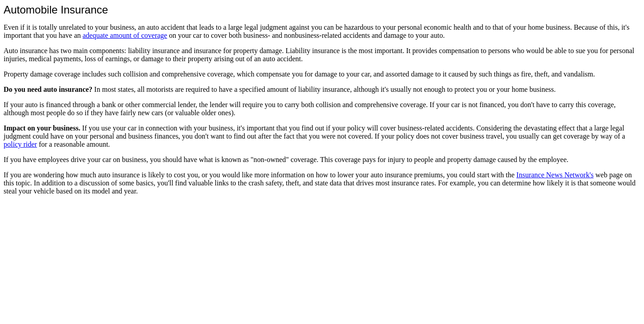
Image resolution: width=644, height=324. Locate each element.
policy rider (20, 144)
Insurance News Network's (555, 175)
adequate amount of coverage (125, 35)
